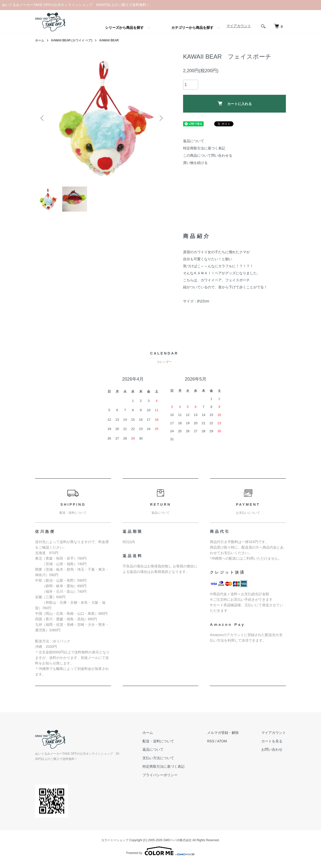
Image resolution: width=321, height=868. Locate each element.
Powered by (160, 851)
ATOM (222, 741)
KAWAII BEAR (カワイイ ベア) (72, 40)
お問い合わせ (272, 749)
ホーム (40, 40)
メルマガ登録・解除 (223, 733)
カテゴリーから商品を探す (192, 28)
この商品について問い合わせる (208, 155)
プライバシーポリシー (160, 775)
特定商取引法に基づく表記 (204, 148)
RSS (211, 741)
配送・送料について (158, 741)
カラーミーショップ (115, 840)
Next (160, 118)
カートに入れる (235, 103)
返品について (194, 141)
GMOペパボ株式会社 (177, 840)
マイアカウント (239, 26)
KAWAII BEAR (109, 40)
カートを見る (272, 741)
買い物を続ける (195, 163)
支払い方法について (158, 758)
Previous (43, 118)
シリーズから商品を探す (124, 28)
